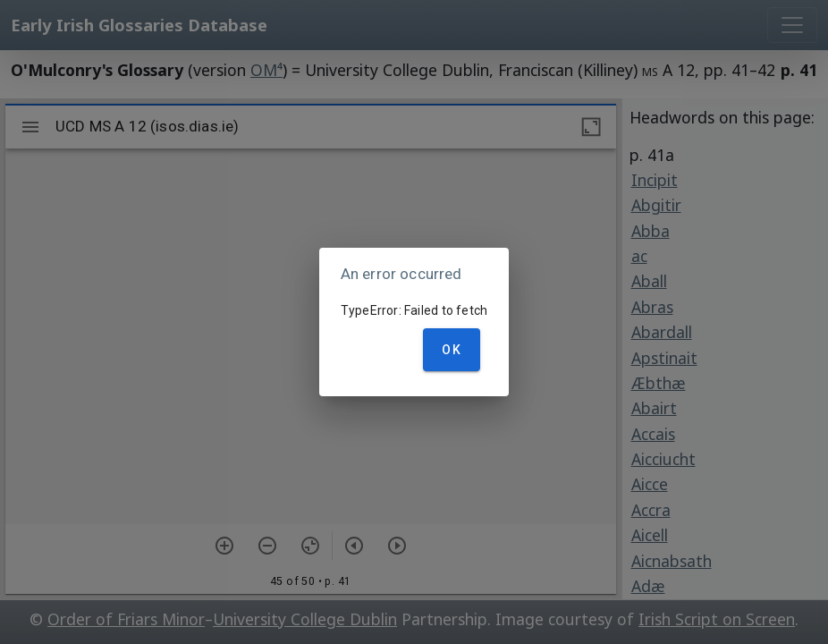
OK (452, 350)
